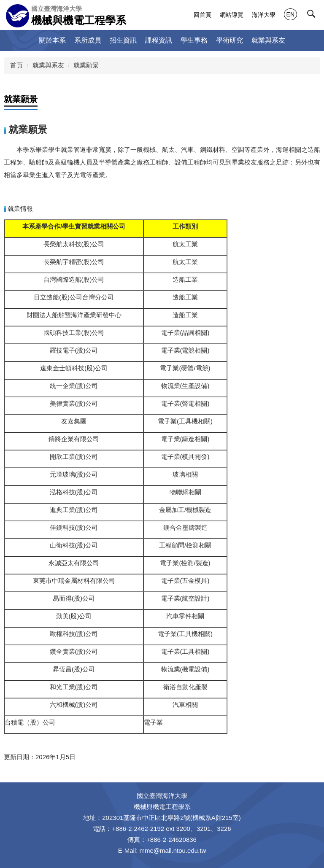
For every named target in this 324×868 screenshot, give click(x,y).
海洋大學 (264, 15)
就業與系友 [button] (268, 40)
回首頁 (202, 15)
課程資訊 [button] (159, 40)
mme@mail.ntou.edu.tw (173, 850)
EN (290, 14)
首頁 (16, 65)
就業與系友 (48, 65)
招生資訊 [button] (123, 40)
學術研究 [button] (229, 40)
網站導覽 (232, 15)
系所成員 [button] (88, 40)
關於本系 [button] (52, 40)
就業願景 (86, 65)
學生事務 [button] (194, 40)
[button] (314, 16)
